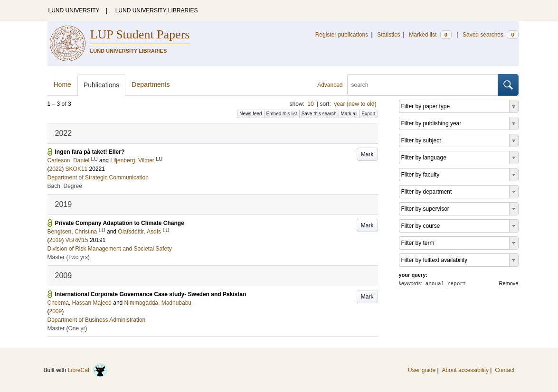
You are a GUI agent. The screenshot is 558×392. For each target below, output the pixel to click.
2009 (56, 311)
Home (62, 84)
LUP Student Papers (140, 34)
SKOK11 (77, 169)
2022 (56, 169)
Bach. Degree (65, 186)
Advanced (330, 85)
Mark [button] (367, 154)
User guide (422, 370)
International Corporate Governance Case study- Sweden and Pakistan (151, 294)
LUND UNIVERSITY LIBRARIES (157, 10)
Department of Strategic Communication (98, 177)
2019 (56, 240)
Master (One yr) (67, 328)
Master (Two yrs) (69, 257)
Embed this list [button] (282, 114)
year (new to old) (355, 104)
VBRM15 (77, 240)
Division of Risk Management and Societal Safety (110, 249)
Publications (102, 85)
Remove (509, 283)
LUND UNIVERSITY (74, 10)
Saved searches (491, 35)
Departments (151, 84)
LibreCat (88, 370)
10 (310, 104)
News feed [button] (251, 114)
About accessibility (465, 370)
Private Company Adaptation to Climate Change (120, 223)
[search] (423, 85)
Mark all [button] (349, 114)
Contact (505, 370)
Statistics (388, 35)
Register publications (342, 35)
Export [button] (369, 114)
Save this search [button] (319, 114)
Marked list (430, 35)
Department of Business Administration (97, 320)
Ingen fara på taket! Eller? (90, 152)
